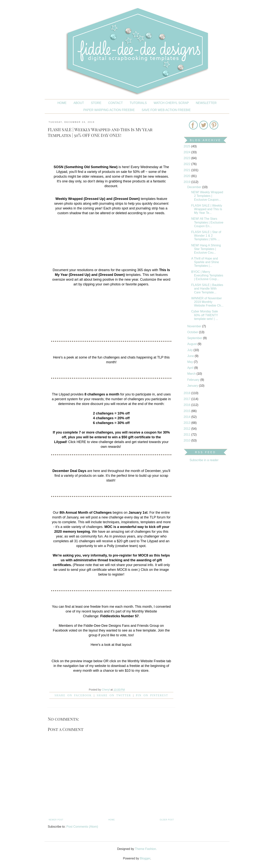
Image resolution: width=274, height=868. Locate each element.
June (191, 356)
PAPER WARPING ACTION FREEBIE (109, 110)
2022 (187, 164)
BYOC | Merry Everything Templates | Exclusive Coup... (207, 275)
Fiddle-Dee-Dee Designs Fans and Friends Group (121, 626)
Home (62, 103)
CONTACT (115, 103)
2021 (187, 170)
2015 (187, 411)
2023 (187, 158)
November (195, 326)
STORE (96, 103)
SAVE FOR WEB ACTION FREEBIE (166, 110)
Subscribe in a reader (204, 460)
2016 (187, 405)
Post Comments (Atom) (82, 827)
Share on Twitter (114, 695)
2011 (187, 435)
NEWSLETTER (206, 103)
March (192, 374)
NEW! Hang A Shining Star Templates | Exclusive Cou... (206, 249)
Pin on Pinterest (152, 695)
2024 (187, 152)
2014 (187, 417)
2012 (187, 429)
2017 (187, 399)
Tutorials (138, 103)
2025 (187, 146)
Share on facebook (73, 695)
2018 (187, 393)
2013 (187, 423)
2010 (187, 440)
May (191, 362)
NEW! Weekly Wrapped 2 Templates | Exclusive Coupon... (207, 196)
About (79, 103)
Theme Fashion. (146, 849)
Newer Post (56, 820)
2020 (187, 176)
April (191, 368)
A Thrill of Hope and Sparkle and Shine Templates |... (205, 262)
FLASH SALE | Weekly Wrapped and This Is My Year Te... (207, 209)
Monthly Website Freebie (146, 661)
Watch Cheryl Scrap (171, 103)
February (194, 380)
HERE (81, 442)
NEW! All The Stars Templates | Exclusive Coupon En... (207, 222)
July (190, 350)
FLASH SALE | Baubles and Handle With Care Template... (207, 289)
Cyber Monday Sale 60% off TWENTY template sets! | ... (205, 315)
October (193, 332)
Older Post (167, 820)
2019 (187, 182)
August (192, 344)
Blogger (145, 858)
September (195, 338)
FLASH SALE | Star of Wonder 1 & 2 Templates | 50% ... (206, 236)
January (193, 386)
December (195, 187)
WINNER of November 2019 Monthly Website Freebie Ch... (207, 302)
